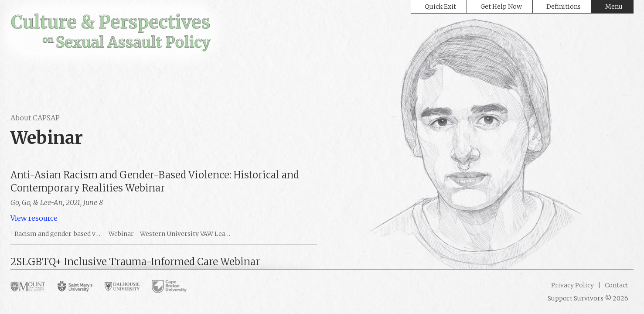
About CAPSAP (35, 118)
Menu (614, 7)
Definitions (564, 7)
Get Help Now (501, 7)
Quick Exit (440, 7)
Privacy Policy (572, 285)
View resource (34, 218)
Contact (616, 285)
